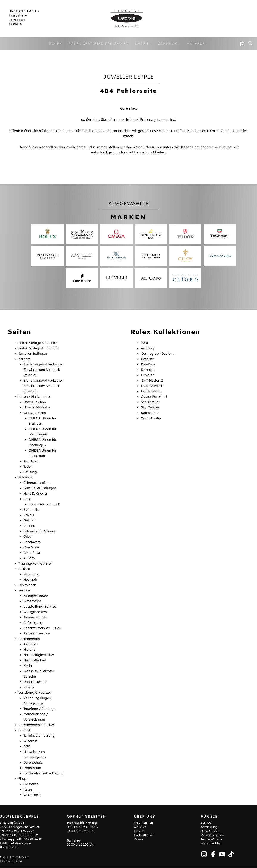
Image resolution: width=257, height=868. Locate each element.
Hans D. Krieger (36, 487)
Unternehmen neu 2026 (37, 709)
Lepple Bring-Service (40, 596)
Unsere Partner (36, 668)
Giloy (28, 529)
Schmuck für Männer (40, 523)
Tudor (28, 461)
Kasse (28, 771)
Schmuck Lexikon (38, 477)
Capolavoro (33, 534)
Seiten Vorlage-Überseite (39, 343)
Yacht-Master (152, 415)
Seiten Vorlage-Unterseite (39, 348)
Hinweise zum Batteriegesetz (98, 862)
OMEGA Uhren (35, 410)
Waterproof (33, 591)
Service (24, 580)
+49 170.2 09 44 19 (30, 828)
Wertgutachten (36, 601)
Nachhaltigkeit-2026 (40, 642)
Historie (30, 637)
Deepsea (148, 368)
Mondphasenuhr (36, 585)
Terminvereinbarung (39, 720)
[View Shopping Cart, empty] (242, 43)
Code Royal (33, 544)
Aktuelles (31, 632)
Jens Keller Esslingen (40, 482)
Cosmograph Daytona (159, 353)
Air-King (148, 348)
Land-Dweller (152, 389)
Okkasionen (28, 575)
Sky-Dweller (151, 405)
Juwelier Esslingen (33, 353)
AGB (27, 730)
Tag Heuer (32, 456)
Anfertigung (33, 611)
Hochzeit (31, 570)
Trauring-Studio (36, 606)
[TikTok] (231, 843)
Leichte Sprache (12, 850)
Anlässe (25, 560)
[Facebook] (213, 843)
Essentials (32, 503)
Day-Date (149, 363)
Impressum (33, 751)
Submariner (150, 410)
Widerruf (30, 725)
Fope (28, 492)
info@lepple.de (21, 832)
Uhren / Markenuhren (36, 394)
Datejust (148, 358)
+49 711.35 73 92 (24, 819)
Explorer (148, 374)
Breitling (30, 467)
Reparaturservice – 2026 (43, 616)
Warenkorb (32, 777)
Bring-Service (211, 819)
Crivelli (29, 508)
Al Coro (29, 549)
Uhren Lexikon (35, 399)
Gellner (29, 513)
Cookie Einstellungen (15, 845)
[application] (33, 11)
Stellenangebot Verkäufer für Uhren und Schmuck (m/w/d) (44, 368)
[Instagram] (204, 843)
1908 (145, 343)
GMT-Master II (153, 379)
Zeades (29, 518)
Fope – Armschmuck (45, 498)
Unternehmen (29, 627)
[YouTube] (222, 843)
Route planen (9, 836)
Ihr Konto (31, 766)
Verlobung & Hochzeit (36, 678)
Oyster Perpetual (155, 394)
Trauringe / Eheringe (40, 694)
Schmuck (26, 472)
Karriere (25, 358)
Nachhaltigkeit (35, 647)
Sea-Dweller (151, 399)
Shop (22, 761)
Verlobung (32, 565)
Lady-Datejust (152, 384)
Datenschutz (33, 746)
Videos (29, 673)
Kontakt (25, 715)
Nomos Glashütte (38, 405)
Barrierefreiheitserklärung (44, 756)
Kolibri (29, 653)
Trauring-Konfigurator (36, 554)
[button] (21, 11)
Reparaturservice (37, 622)
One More (31, 539)
